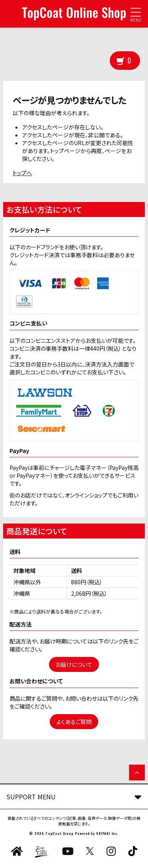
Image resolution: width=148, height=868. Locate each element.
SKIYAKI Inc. (108, 833)
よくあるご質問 (74, 722)
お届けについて (74, 664)
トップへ (22, 173)
